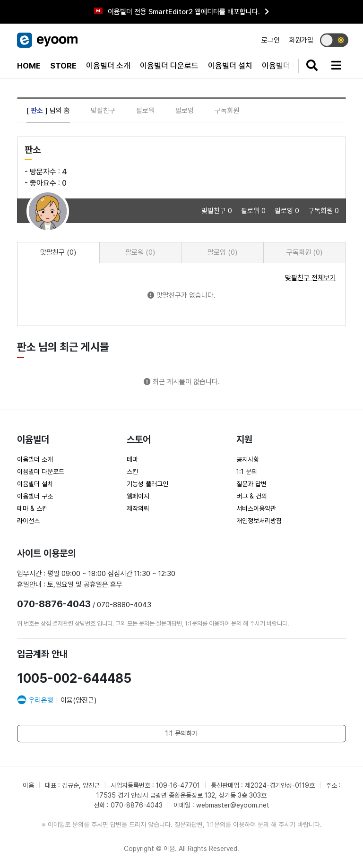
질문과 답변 (251, 484)
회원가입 (301, 40)
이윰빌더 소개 (108, 66)
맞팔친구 (103, 111)
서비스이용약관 (256, 508)
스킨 (132, 472)
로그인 (271, 40)
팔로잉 (185, 111)
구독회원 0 (324, 211)
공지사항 (248, 459)
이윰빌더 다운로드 (169, 66)
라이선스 (28, 521)
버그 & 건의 (252, 496)
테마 (132, 459)
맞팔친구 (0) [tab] (58, 252)
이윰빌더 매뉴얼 (288, 66)
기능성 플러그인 (147, 484)
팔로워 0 (254, 211)
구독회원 (227, 111)
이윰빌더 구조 (35, 496)
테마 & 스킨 (32, 508)
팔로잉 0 (288, 211)
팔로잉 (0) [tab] (222, 252)
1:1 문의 (247, 472)
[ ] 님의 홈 (48, 111)
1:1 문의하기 (181, 733)
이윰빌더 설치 (230, 66)
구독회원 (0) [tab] (304, 252)
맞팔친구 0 (218, 211)
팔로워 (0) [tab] (140, 252)
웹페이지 (138, 496)
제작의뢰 (138, 508)
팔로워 (145, 111)
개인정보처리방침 (259, 521)
